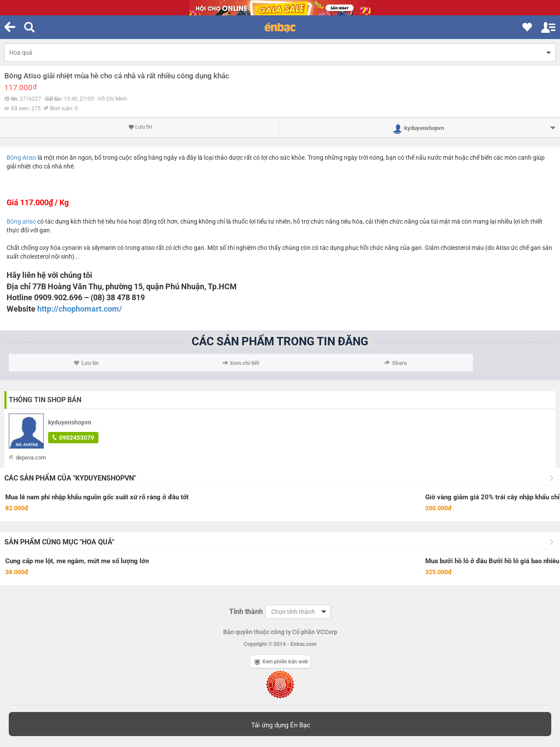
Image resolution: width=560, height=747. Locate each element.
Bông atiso (21, 221)
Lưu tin (140, 127)
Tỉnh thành (246, 612)
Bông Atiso (21, 158)
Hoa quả (21, 53)
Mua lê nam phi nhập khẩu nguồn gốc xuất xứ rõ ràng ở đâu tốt (97, 497)
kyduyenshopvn (70, 422)
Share (395, 363)
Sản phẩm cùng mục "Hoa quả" (59, 542)
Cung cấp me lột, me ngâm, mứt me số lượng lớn (77, 561)
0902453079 (73, 438)
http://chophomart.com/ (80, 309)
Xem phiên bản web (281, 662)
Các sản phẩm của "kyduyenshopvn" (70, 478)
